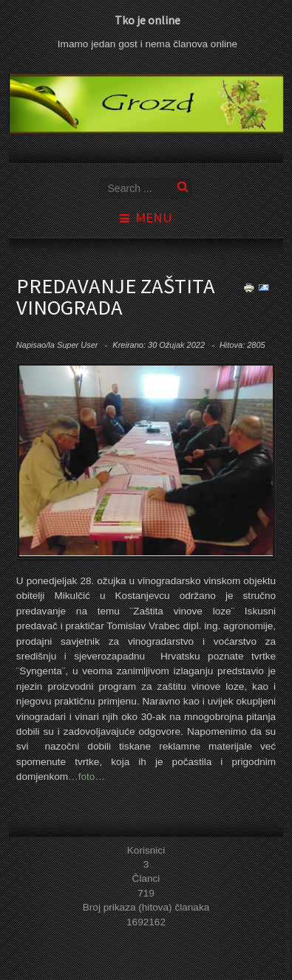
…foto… (86, 777)
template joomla (289, 937)
